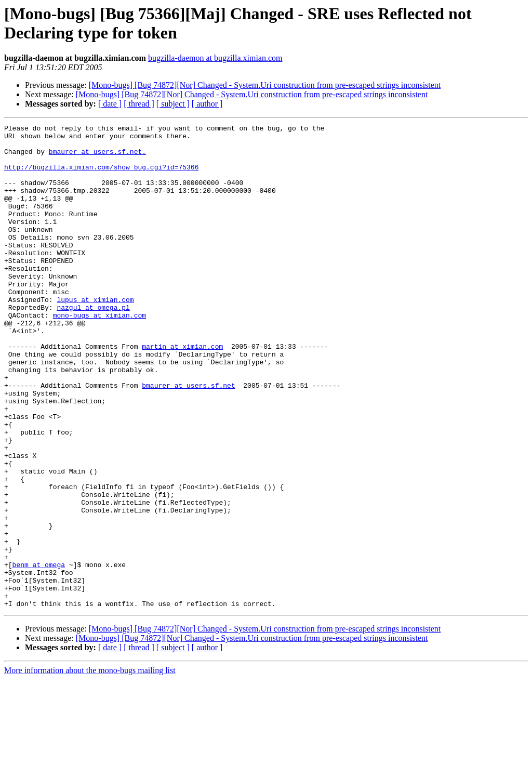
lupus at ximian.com (95, 335)
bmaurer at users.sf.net (188, 438)
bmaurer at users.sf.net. (97, 157)
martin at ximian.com (182, 391)
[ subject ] (173, 104)
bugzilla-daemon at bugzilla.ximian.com (215, 58)
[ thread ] (139, 104)
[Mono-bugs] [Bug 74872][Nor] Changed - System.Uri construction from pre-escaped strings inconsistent (265, 85)
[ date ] (110, 104)
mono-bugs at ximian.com (99, 354)
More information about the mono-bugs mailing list (90, 767)
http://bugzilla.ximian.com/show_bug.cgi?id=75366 (101, 176)
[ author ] (207, 104)
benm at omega (39, 653)
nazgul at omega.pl (93, 345)
